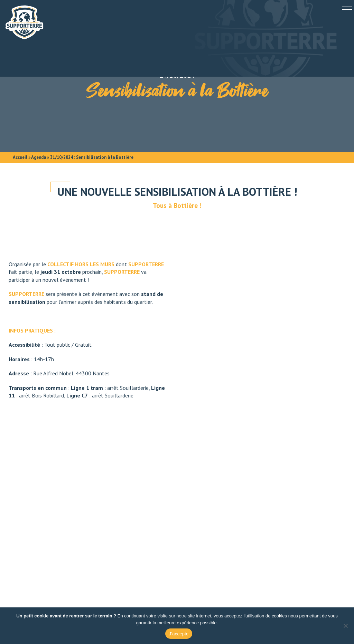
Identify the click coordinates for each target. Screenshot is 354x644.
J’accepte (179, 634)
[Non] (345, 626)
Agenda (39, 157)
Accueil (20, 157)
